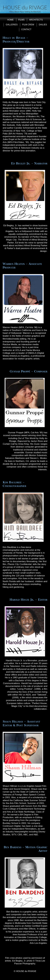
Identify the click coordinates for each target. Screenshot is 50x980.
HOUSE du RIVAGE (25, 7)
